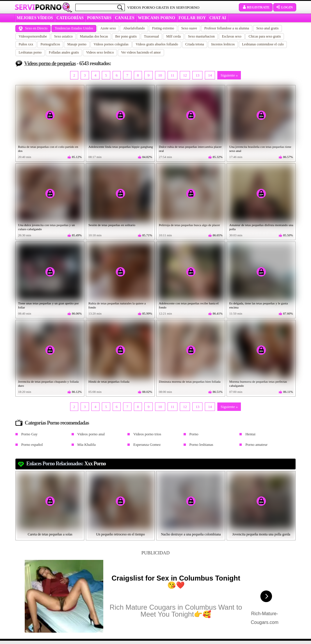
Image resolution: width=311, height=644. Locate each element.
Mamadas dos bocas (94, 36)
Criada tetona (195, 44)
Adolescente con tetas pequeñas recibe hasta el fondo (189, 305)
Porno (194, 434)
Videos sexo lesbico (100, 52)
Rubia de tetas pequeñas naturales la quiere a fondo (117, 305)
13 (197, 75)
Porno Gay (29, 434)
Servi (38, 7)
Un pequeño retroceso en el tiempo (120, 534)
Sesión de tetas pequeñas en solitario (112, 225)
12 (185, 75)
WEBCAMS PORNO (157, 18)
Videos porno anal (91, 434)
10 (160, 75)
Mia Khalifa (87, 445)
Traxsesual (152, 36)
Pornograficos (50, 44)
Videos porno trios (147, 434)
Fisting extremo (163, 28)
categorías (70, 18)
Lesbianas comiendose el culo (263, 44)
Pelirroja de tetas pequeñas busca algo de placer (189, 225)
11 (173, 75)
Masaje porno (77, 44)
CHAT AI (218, 18)
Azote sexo (108, 28)
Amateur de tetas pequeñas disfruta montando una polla (261, 227)
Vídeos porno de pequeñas (50, 63)
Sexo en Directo (33, 28)
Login (285, 7)
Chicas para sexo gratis (265, 36)
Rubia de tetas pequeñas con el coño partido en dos (48, 149)
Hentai (250, 434)
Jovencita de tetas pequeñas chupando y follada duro (48, 384)
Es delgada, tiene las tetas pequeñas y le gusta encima (258, 305)
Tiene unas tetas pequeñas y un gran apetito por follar (48, 305)
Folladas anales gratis (64, 52)
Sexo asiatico (63, 36)
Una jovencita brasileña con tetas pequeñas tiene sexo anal (260, 149)
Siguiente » (229, 75)
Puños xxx (26, 44)
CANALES (125, 18)
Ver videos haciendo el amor (141, 52)
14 (210, 75)
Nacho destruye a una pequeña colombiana (191, 534)
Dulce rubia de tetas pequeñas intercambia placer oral (190, 149)
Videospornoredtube (33, 36)
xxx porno (95, 464)
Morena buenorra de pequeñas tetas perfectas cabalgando (258, 384)
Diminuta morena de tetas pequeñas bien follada (190, 382)
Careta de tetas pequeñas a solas (50, 534)
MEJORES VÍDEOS (35, 18)
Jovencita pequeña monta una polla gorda (261, 534)
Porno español (32, 445)
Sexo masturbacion (201, 36)
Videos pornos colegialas (111, 44)
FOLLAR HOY (192, 18)
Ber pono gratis (126, 36)
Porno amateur (256, 445)
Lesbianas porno (30, 52)
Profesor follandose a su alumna (227, 28)
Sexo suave (189, 28)
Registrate (256, 7)
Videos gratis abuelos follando (157, 44)
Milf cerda (173, 36)
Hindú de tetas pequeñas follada (109, 382)
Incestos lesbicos (223, 44)
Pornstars (99, 18)
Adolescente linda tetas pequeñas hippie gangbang (121, 147)
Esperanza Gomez (147, 445)
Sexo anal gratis (268, 28)
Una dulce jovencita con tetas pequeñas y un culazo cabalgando (46, 227)
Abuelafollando (134, 28)
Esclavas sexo (232, 36)
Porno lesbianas (201, 445)
